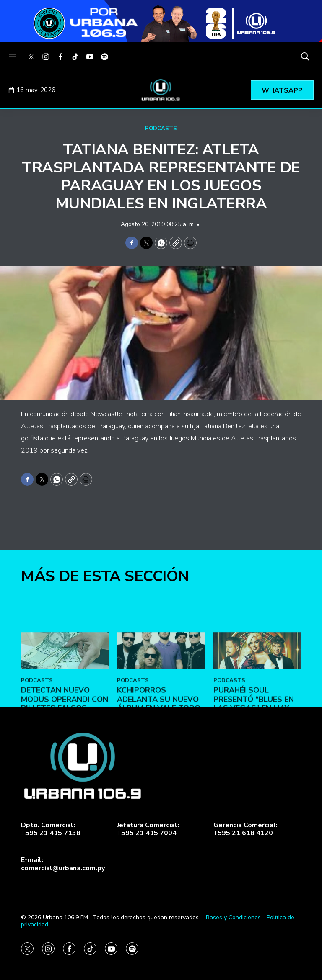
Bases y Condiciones (233, 917)
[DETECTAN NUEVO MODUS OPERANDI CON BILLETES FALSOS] (65, 698)
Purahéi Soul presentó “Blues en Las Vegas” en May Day (254, 752)
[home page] (161, 90)
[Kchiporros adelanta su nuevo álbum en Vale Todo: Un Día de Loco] (161, 698)
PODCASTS (161, 129)
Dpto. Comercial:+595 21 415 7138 (51, 829)
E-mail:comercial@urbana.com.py (63, 864)
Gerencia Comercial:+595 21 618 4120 (245, 829)
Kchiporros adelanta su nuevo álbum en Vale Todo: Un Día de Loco (160, 752)
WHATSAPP (282, 90)
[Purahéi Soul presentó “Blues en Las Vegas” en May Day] (257, 698)
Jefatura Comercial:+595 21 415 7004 (148, 829)
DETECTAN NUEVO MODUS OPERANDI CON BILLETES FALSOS (65, 747)
